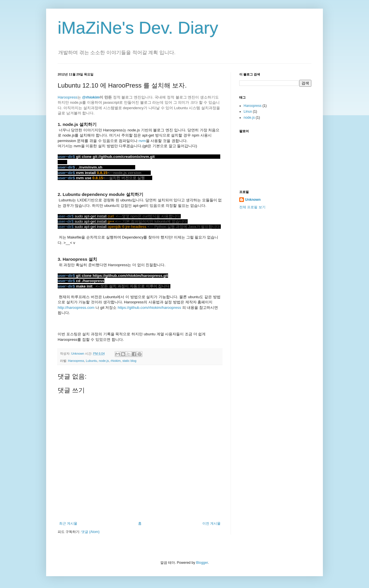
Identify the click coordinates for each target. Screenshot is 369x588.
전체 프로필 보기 (252, 207)
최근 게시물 (68, 523)
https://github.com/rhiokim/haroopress (149, 308)
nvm (142, 141)
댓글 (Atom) (90, 532)
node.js (104, 361)
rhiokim (116, 361)
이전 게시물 (211, 523)
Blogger (202, 563)
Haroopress (67, 97)
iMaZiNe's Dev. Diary (138, 28)
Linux (248, 111)
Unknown (253, 200)
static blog (129, 361)
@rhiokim (91, 97)
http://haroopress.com (76, 308)
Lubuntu (92, 361)
